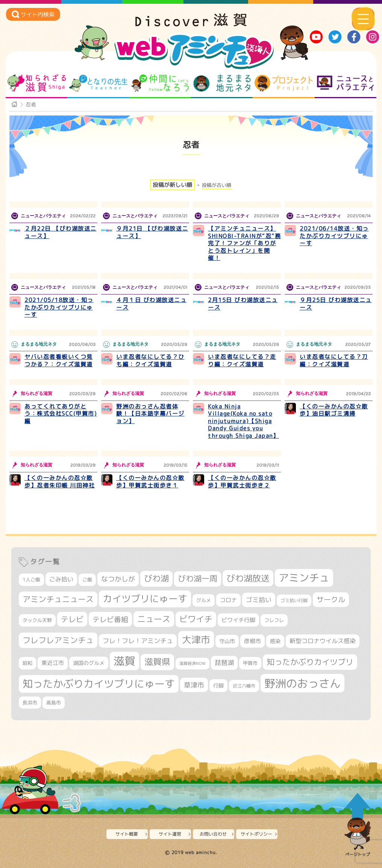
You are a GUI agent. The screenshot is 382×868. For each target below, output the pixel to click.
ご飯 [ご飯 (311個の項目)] (87, 580)
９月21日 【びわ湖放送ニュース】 (152, 232)
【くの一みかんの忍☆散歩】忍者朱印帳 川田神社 (60, 482)
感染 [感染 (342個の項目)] (275, 641)
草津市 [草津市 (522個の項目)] (194, 685)
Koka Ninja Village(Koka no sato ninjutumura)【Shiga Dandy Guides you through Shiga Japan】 (243, 421)
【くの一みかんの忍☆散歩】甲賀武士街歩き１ (150, 482)
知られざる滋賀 (37, 83)
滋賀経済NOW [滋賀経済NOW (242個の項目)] (193, 663)
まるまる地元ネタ (222, 83)
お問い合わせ (213, 834)
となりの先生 (98, 83)
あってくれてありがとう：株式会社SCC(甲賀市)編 (61, 414)
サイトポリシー (256, 834)
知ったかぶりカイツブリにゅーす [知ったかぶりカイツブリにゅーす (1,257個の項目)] (99, 684)
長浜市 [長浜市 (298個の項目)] (30, 703)
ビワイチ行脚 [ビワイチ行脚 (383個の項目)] (238, 620)
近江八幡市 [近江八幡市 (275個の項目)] (244, 686)
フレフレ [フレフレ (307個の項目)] (274, 620)
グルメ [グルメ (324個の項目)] (204, 600)
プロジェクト (284, 83)
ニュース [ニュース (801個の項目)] (154, 619)
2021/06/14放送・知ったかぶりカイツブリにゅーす (334, 236)
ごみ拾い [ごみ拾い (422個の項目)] (61, 579)
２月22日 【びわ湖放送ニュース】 (61, 232)
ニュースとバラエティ (345, 83)
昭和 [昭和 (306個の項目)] (27, 663)
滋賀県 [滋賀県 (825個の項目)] (157, 662)
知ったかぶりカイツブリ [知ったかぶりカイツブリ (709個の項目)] (310, 662)
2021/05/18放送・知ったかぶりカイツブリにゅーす (59, 307)
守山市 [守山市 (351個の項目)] (227, 641)
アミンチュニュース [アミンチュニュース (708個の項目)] (58, 599)
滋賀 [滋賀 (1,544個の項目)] (124, 661)
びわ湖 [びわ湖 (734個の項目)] (156, 578)
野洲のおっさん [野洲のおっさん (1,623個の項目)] (302, 683)
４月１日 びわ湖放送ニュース (151, 304)
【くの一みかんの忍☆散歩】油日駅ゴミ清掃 (334, 410)
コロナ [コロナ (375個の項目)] (228, 600)
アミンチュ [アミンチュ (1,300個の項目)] (304, 578)
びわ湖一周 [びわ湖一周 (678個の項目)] (198, 579)
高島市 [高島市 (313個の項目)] (54, 703)
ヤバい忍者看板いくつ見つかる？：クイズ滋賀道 (59, 360)
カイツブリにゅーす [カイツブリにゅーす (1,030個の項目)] (145, 599)
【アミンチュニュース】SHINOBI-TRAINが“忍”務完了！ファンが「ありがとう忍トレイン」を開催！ (244, 243)
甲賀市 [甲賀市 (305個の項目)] (250, 663)
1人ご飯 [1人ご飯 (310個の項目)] (31, 580)
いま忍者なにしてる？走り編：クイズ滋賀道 (242, 360)
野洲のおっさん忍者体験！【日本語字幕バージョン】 (150, 414)
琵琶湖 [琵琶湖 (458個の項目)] (224, 662)
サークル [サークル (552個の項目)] (331, 599)
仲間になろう (160, 83)
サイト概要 (127, 834)
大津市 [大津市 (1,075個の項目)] (196, 640)
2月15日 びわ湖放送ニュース (243, 304)
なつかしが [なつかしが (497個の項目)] (118, 579)
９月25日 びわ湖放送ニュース (336, 304)
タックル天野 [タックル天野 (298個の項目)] (37, 620)
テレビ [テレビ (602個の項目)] (72, 619)
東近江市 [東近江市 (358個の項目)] (53, 663)
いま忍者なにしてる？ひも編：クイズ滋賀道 (150, 360)
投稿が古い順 (217, 185)
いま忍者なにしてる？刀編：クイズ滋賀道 (334, 360)
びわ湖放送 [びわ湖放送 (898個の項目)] (248, 578)
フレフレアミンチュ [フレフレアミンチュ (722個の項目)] (58, 640)
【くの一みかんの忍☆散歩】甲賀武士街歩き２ (242, 482)
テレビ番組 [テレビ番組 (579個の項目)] (110, 619)
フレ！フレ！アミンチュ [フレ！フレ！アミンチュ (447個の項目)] (138, 641)
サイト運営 (170, 834)
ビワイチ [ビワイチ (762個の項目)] (196, 619)
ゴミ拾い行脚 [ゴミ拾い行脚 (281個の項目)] (294, 600)
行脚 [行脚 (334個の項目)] (218, 685)
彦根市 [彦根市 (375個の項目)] (252, 641)
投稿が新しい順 (172, 185)
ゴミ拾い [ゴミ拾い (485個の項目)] (259, 600)
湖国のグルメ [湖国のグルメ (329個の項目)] (89, 663)
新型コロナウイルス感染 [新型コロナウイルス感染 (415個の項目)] (323, 641)
